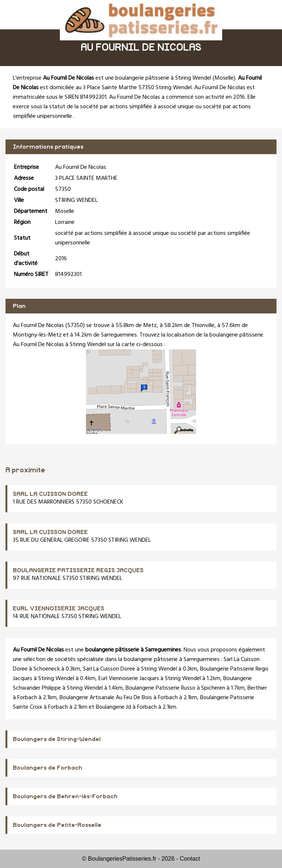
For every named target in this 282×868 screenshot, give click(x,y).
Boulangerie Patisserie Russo (160, 688)
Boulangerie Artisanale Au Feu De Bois (106, 698)
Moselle (224, 78)
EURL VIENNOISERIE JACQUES (59, 609)
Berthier (257, 688)
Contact (190, 859)
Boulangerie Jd (113, 707)
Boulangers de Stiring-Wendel (57, 739)
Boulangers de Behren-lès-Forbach (65, 796)
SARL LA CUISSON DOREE (50, 494)
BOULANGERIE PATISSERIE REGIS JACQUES (78, 570)
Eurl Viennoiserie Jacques (129, 679)
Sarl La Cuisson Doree (109, 669)
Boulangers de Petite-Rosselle (57, 825)
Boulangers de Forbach (48, 768)
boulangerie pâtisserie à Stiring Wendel (163, 78)
